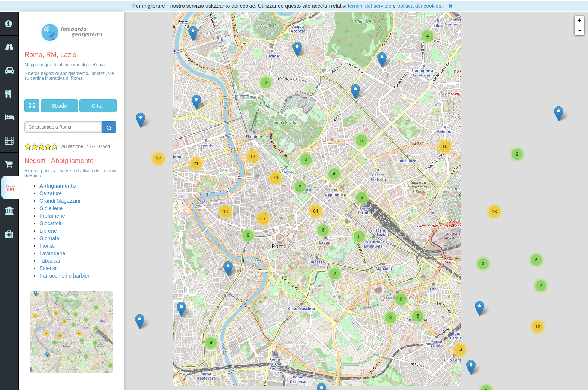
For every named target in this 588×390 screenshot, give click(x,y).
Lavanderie (52, 253)
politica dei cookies (419, 6)
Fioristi (47, 246)
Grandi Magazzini (60, 201)
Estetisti (49, 268)
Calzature (51, 193)
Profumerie (52, 216)
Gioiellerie (51, 208)
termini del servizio (370, 6)
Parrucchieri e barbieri (65, 276)
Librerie (48, 231)
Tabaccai (50, 261)
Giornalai (50, 238)
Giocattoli (50, 223)
